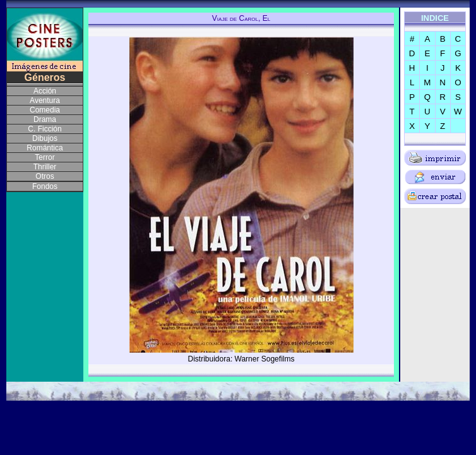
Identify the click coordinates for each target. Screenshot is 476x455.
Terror (45, 157)
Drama (45, 119)
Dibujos (45, 138)
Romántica (45, 148)
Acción (45, 91)
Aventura (45, 100)
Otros (45, 176)
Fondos (45, 186)
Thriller (45, 167)
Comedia (45, 110)
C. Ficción (45, 129)
